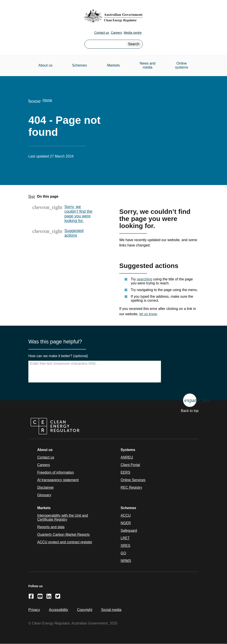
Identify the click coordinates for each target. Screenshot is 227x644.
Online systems (182, 65)
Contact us (102, 33)
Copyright (85, 610)
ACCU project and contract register (65, 542)
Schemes (79, 65)
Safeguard (129, 531)
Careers (116, 33)
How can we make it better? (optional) (58, 356)
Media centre (133, 33)
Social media (111, 610)
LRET (125, 538)
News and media (148, 65)
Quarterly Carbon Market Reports (64, 535)
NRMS (126, 561)
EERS (125, 472)
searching (144, 279)
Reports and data (51, 527)
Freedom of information (56, 472)
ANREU (127, 457)
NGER (126, 523)
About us (45, 65)
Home (47, 100)
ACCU (126, 515)
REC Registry (131, 487)
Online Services (133, 480)
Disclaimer (46, 487)
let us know (148, 314)
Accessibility (58, 610)
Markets (114, 65)
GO (123, 553)
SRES (125, 546)
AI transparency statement (58, 480)
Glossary (44, 495)
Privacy (34, 610)
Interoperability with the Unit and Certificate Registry (63, 517)
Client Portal (130, 465)
